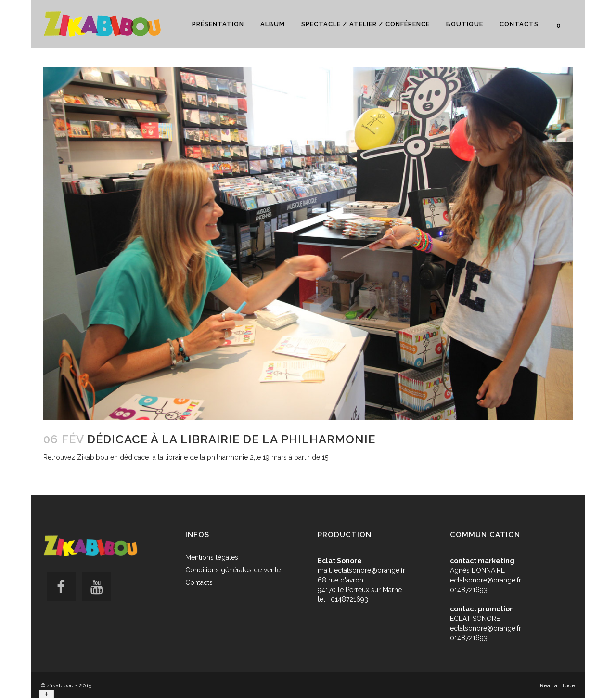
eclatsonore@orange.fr (370, 570)
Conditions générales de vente (233, 570)
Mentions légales (212, 557)
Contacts (199, 582)
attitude (565, 685)
